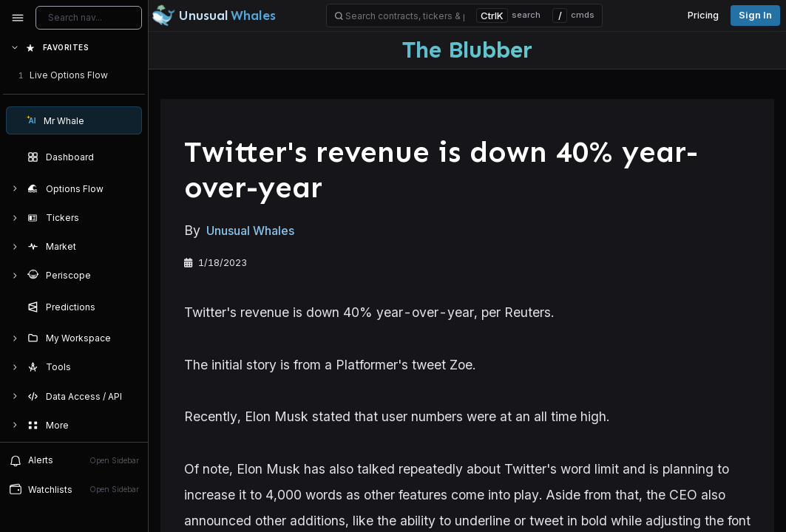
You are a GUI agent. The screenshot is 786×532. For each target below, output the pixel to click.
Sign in (755, 15)
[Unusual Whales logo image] (214, 16)
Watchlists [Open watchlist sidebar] (74, 489)
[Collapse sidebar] (18, 18)
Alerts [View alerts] (74, 460)
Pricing (703, 15)
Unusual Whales (250, 231)
